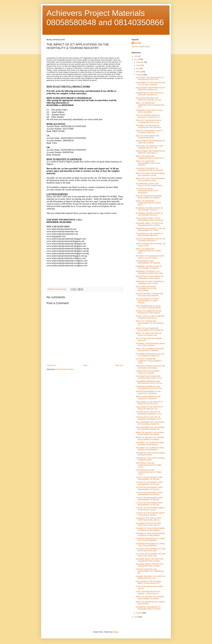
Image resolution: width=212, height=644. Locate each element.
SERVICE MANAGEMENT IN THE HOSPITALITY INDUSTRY (148, 392)
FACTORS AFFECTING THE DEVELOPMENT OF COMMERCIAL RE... (150, 571)
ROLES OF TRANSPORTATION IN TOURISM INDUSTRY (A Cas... (148, 121)
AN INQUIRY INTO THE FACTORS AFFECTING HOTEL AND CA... (148, 519)
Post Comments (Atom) (65, 369)
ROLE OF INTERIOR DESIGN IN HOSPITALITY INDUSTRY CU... (148, 116)
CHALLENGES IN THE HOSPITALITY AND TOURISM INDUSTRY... (149, 235)
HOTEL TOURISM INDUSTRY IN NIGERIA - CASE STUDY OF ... (148, 593)
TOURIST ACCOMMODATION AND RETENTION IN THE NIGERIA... (149, 312)
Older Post (119, 365)
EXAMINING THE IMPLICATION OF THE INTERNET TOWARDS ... (149, 267)
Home (85, 365)
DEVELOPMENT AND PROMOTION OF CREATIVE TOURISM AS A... (150, 89)
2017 (136, 59)
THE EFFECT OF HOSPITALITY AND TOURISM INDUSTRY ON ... (149, 147)
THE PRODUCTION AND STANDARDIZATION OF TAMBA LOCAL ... (149, 465)
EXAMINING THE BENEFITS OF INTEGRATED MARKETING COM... (150, 272)
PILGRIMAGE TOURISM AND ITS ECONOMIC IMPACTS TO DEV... (149, 608)
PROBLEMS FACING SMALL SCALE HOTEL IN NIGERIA (149, 111)
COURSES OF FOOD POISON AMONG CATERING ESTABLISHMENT (150, 529)
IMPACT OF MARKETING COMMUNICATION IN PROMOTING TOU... (150, 105)
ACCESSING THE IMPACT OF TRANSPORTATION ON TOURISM (149, 169)
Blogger (116, 632)
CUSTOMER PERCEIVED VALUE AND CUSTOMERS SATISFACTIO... (150, 355)
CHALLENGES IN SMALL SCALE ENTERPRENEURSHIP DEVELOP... (150, 219)
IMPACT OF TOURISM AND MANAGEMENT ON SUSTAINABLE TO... (150, 323)
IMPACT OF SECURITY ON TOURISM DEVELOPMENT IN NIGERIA (150, 433)
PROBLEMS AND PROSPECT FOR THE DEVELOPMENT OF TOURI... (151, 229)
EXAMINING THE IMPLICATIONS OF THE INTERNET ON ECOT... (149, 209)
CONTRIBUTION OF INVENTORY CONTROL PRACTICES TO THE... (149, 377)
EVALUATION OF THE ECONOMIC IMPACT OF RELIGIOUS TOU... (149, 582)
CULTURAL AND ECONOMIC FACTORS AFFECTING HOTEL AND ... (151, 550)
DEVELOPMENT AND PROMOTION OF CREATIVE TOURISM (150, 142)
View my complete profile (141, 47)
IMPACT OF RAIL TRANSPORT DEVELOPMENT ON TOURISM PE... (150, 329)
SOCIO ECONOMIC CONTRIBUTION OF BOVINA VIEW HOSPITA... (149, 295)
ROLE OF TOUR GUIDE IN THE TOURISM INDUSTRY (147, 137)
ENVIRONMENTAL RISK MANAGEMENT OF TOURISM (148, 262)
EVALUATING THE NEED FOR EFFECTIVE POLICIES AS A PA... (149, 99)
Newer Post (51, 365)
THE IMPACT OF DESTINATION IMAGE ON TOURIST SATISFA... (150, 345)
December (140, 62)
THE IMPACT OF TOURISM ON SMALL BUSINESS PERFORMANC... (150, 444)
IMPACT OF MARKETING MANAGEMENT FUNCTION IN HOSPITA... (148, 163)
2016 (136, 617)
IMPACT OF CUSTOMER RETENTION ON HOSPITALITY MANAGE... (150, 350)
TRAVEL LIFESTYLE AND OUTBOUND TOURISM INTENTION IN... (150, 317)
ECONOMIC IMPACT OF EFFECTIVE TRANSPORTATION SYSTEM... (149, 224)
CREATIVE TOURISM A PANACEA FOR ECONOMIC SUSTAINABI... (150, 367)
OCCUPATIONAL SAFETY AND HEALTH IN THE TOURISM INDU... (150, 185)
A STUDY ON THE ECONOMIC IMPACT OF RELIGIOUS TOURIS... (150, 509)
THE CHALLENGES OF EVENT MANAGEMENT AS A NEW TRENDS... (147, 301)
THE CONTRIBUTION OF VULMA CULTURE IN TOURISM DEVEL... (149, 307)
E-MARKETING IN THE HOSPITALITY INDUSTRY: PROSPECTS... (150, 94)
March (139, 72)
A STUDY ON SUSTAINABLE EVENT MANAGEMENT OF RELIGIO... (149, 478)
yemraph (138, 43)
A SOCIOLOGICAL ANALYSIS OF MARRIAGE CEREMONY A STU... (149, 413)
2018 (136, 56)
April (138, 68)
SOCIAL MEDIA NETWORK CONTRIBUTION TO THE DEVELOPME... (146, 289)
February (140, 75)
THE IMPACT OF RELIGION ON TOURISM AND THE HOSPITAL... (149, 126)
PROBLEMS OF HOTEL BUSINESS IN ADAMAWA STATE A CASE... (150, 282)
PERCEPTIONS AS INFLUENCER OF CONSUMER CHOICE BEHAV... (150, 277)
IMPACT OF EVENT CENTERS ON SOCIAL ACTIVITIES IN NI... (149, 334)
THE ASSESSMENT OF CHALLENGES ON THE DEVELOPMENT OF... (150, 423)
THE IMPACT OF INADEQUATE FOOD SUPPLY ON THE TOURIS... (150, 257)
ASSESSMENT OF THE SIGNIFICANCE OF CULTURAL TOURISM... (150, 84)
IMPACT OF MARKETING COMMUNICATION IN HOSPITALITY (150, 157)
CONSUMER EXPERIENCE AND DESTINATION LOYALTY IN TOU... (150, 382)
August (139, 65)
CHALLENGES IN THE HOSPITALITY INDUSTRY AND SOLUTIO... (149, 403)
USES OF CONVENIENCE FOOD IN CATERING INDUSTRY (149, 132)
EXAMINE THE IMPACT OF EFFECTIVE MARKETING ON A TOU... (150, 577)
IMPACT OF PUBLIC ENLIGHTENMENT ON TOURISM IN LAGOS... (150, 174)
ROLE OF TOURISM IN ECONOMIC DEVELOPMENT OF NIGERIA (149, 197)
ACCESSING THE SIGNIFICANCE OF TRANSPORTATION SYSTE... (150, 79)
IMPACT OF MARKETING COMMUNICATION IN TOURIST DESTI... (149, 203)
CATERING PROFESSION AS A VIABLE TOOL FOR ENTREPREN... (150, 540)
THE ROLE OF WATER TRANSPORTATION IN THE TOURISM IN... (147, 191)
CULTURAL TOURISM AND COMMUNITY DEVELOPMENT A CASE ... (149, 361)
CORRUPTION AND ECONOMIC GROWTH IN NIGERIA (148, 372)
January (139, 613)
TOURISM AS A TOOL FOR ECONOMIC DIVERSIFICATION (150, 454)
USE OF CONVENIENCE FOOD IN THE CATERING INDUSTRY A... (150, 240)
